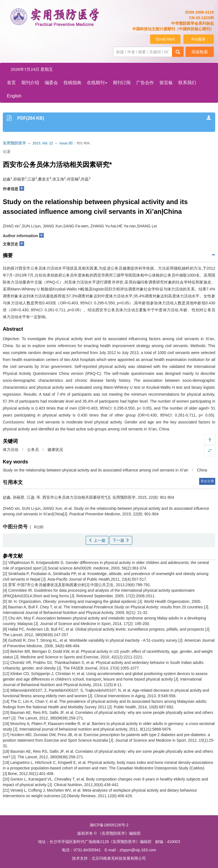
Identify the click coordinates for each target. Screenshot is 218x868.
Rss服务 (199, 39)
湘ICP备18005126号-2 (109, 825)
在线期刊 (97, 83)
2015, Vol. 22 (43, 143)
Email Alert (165, 39)
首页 (11, 83)
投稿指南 (72, 83)
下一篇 (121, 540)
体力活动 (11, 450)
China (202, 470)
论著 (7, 152)
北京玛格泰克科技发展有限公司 (119, 858)
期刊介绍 (30, 83)
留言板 (166, 83)
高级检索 (200, 52)
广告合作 (145, 83)
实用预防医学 (14, 143)
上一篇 (97, 540)
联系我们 (187, 83)
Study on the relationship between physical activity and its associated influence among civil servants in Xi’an (95, 470)
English (14, 96)
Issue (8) (66, 143)
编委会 (51, 83)
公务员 (33, 450)
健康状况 (55, 450)
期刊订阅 (122, 83)
